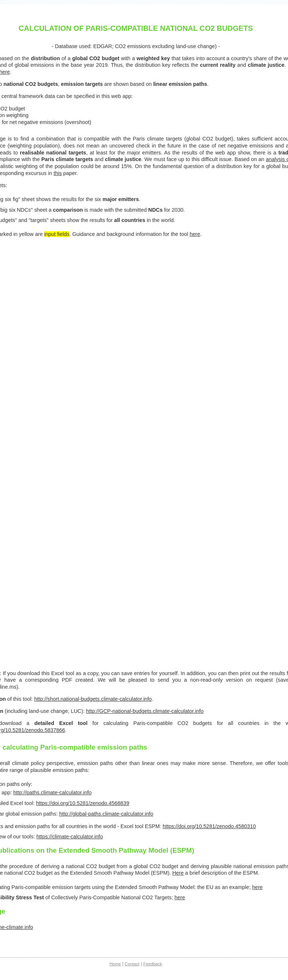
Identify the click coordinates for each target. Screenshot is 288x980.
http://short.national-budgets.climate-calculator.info (93, 699)
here (195, 234)
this (58, 173)
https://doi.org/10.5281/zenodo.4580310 (209, 826)
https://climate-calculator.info (70, 837)
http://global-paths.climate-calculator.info (106, 814)
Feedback (153, 964)
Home (115, 964)
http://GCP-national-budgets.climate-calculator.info (145, 711)
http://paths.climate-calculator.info (52, 793)
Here (178, 873)
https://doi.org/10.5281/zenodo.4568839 (82, 803)
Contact (132, 964)
